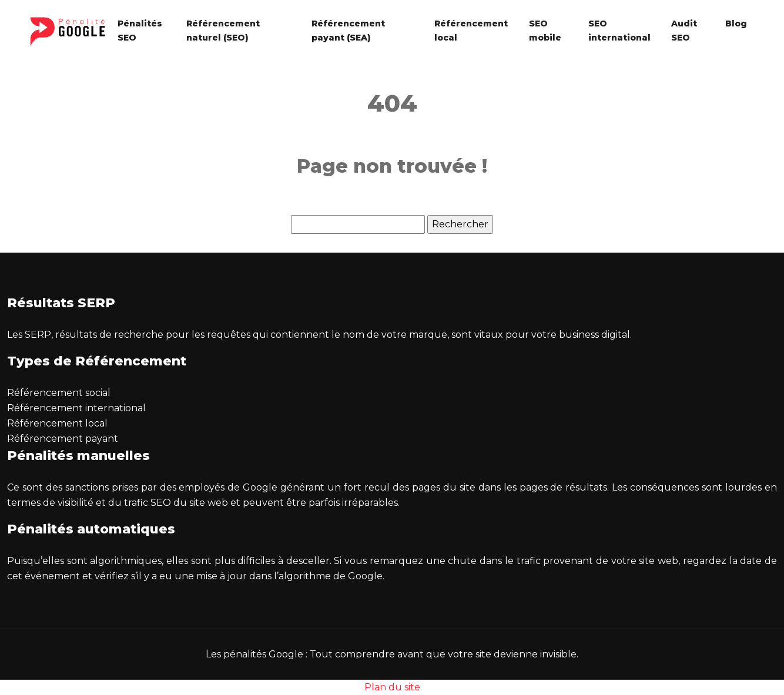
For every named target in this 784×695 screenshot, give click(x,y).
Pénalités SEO (140, 31)
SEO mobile (545, 31)
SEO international (619, 31)
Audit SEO (684, 31)
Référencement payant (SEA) (348, 31)
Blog (736, 23)
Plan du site (392, 687)
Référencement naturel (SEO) (223, 31)
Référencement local (471, 31)
